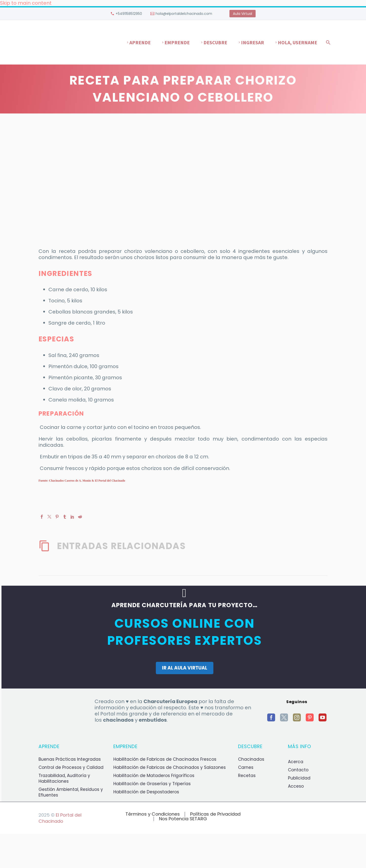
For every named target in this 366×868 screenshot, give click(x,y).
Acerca (296, 762)
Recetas (247, 776)
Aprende (140, 42)
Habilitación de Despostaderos (146, 792)
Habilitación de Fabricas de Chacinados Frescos (165, 759)
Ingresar (253, 42)
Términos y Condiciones (153, 814)
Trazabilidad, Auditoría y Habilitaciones (64, 778)
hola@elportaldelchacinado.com (184, 14)
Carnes (246, 767)
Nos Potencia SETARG (183, 819)
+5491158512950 (129, 14)
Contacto (298, 770)
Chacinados (251, 759)
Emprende (177, 42)
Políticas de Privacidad (215, 814)
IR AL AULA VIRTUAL (185, 668)
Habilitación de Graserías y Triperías (152, 784)
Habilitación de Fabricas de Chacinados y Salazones (170, 767)
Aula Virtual (243, 14)
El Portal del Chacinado (60, 818)
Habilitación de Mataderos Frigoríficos (154, 776)
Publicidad (299, 778)
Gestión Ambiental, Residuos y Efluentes (71, 792)
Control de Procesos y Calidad (71, 767)
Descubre (215, 42)
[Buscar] (327, 42)
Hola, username (297, 42)
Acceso (296, 786)
